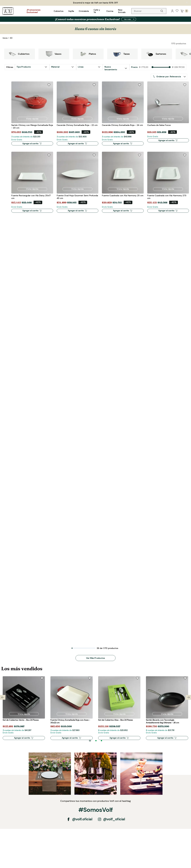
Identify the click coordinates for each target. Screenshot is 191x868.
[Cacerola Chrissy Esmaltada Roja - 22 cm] (78, 115)
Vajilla (71, 11)
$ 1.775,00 (144, 67)
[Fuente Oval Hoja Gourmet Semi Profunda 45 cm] (78, 184)
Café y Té (97, 11)
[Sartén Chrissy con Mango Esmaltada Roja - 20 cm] (32, 115)
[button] (87, 67)
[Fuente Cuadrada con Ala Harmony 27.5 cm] (168, 184)
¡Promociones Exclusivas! (34, 11)
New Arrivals (122, 11)
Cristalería (84, 11)
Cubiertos (59, 11)
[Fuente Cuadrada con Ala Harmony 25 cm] (123, 184)
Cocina (110, 11)
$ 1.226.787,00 (178, 67)
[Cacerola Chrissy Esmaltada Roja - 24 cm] (123, 115)
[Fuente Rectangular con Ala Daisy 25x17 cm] (32, 184)
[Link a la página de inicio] (5, 38)
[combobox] (149, 11)
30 (11, 38)
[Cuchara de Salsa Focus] (168, 115)
